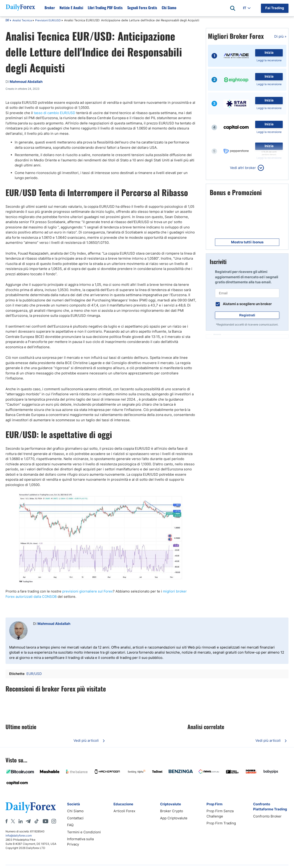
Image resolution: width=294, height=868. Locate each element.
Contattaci (75, 818)
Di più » (280, 36)
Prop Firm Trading (221, 823)
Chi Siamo (75, 811)
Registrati (247, 315)
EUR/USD (34, 674)
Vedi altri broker (243, 168)
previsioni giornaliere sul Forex (88, 591)
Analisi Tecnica (22, 20)
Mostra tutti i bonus (247, 242)
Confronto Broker (267, 816)
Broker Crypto (172, 811)
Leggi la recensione (269, 60)
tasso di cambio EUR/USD (55, 113)
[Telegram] (28, 821)
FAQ (70, 825)
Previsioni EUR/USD (48, 20)
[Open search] (233, 8)
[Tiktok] (37, 821)
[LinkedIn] (20, 821)
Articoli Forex (124, 811)
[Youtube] (45, 821)
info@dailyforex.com (19, 836)
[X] (13, 821)
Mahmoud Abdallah (54, 624)
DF (7, 21)
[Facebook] (7, 821)
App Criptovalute (174, 818)
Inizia (269, 52)
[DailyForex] (31, 807)
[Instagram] (54, 821)
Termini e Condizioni (84, 832)
